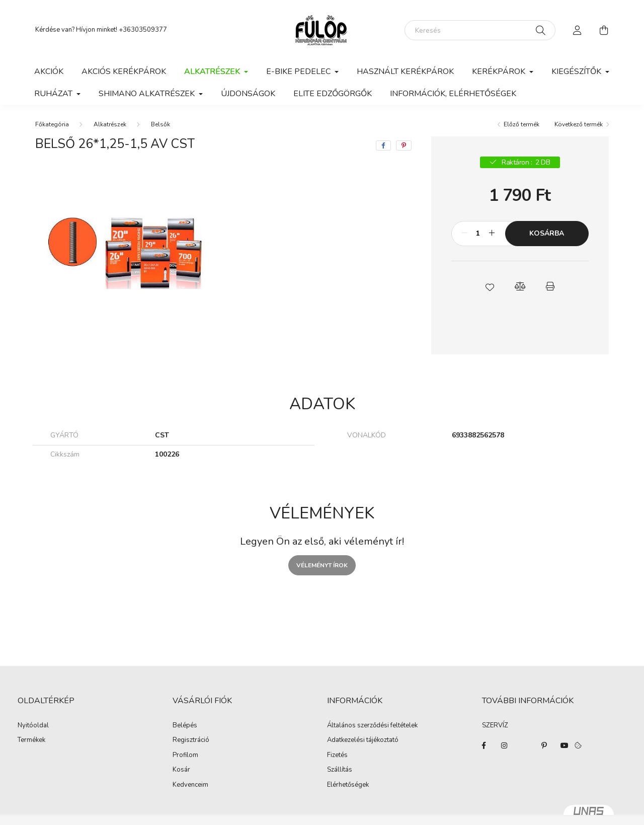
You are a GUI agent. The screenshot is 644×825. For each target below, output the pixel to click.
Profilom (185, 756)
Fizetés (337, 756)
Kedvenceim (190, 785)
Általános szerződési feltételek (372, 726)
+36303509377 (143, 30)
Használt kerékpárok (405, 71)
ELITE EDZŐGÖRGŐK (333, 94)
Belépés (185, 726)
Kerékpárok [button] (500, 71)
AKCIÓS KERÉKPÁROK (124, 71)
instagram (504, 745)
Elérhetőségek (348, 785)
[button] (490, 286)
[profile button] (578, 30)
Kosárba (547, 233)
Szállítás (340, 770)
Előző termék (521, 124)
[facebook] (383, 145)
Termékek (31, 740)
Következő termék (579, 124)
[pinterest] (404, 145)
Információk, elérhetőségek (453, 94)
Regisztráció (191, 740)
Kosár (181, 770)
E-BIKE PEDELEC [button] (299, 71)
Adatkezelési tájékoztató (363, 740)
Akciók (49, 71)
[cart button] (604, 30)
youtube (565, 745)
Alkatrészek (110, 124)
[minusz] (464, 234)
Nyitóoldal (33, 726)
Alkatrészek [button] (213, 71)
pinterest (544, 745)
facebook (484, 745)
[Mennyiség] (478, 234)
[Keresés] (480, 30)
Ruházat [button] (54, 94)
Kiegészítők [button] (577, 71)
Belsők (160, 124)
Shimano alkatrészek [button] (148, 94)
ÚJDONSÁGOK (248, 94)
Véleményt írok (322, 565)
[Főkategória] (52, 124)
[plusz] (492, 234)
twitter (524, 745)
